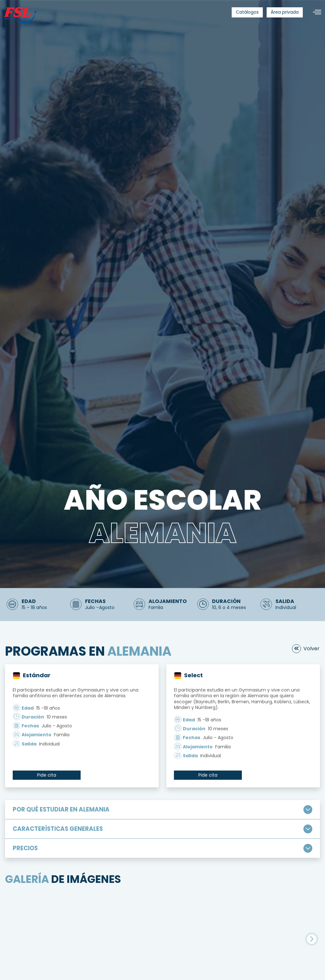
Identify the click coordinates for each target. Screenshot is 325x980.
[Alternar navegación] (315, 12)
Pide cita (47, 775)
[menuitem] (247, 12)
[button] (312, 929)
